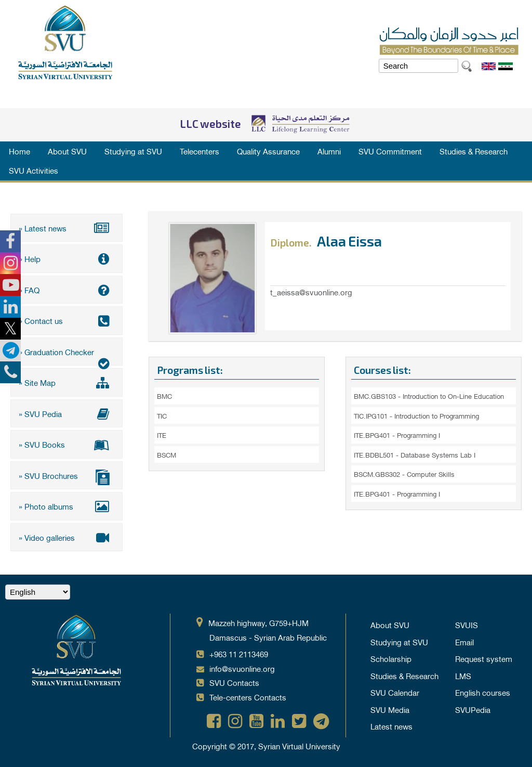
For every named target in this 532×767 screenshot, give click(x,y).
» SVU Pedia (66, 413)
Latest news (391, 726)
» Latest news (66, 228)
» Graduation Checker (66, 355)
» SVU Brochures (66, 477)
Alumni (329, 151)
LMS (463, 675)
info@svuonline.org (242, 668)
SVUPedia (473, 709)
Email (464, 642)
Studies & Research (474, 151)
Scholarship (391, 658)
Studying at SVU (133, 151)
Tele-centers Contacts (248, 697)
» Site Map (66, 382)
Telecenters (199, 151)
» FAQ (66, 290)
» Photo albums (66, 506)
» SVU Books (66, 444)
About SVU (67, 151)
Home (19, 151)
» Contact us (66, 320)
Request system (484, 658)
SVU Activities (34, 170)
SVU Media (390, 709)
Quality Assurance (268, 151)
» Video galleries (66, 537)
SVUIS (467, 625)
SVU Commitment (390, 151)
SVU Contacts (234, 682)
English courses (483, 692)
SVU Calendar (395, 692)
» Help (66, 258)
